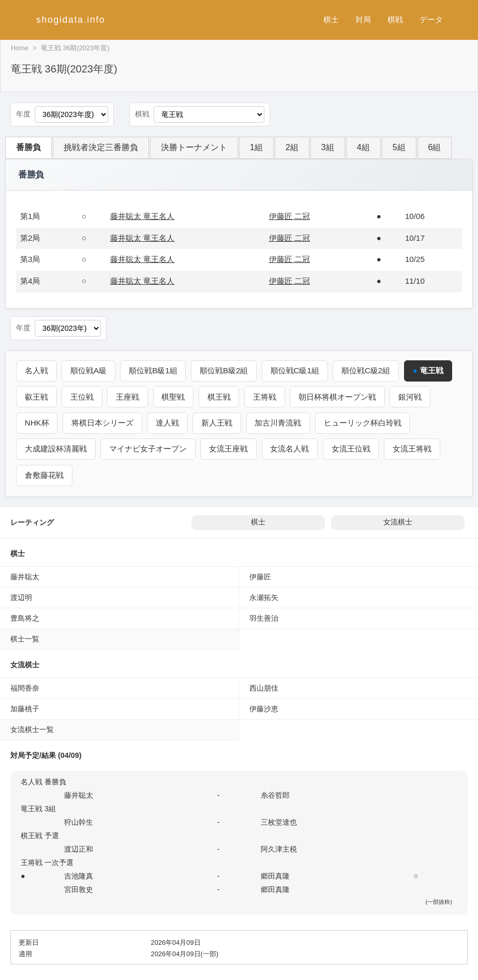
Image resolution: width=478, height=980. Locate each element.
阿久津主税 (279, 849)
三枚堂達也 (279, 822)
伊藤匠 (260, 576)
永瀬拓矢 (264, 597)
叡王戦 (36, 396)
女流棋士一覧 (32, 729)
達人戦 (168, 423)
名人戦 (36, 370)
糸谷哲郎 (275, 795)
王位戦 (83, 396)
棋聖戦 (174, 396)
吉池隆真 (79, 875)
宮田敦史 (79, 889)
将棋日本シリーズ (103, 423)
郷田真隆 (275, 875)
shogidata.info (71, 20)
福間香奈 (25, 688)
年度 (23, 114)
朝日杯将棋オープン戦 (339, 396)
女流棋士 (398, 522)
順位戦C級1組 (296, 370)
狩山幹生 (79, 822)
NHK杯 (37, 423)
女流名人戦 (290, 449)
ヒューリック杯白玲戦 (364, 423)
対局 (363, 19)
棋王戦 (220, 396)
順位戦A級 (89, 370)
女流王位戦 (352, 449)
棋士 (331, 19)
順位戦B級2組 (225, 370)
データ (431, 19)
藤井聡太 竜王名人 (142, 216)
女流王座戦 (229, 449)
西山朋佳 (264, 688)
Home (20, 48)
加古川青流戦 (279, 423)
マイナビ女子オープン (148, 449)
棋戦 (395, 19)
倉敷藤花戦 (44, 475)
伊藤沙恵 (264, 708)
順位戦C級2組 (367, 370)
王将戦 (266, 396)
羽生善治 (264, 618)
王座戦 (128, 396)
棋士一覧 (25, 638)
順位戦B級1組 (154, 370)
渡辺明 (21, 597)
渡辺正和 (79, 849)
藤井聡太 (25, 576)
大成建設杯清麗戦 (56, 449)
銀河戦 (412, 396)
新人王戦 (218, 423)
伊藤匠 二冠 (289, 216)
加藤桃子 (25, 708)
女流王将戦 (413, 449)
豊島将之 (25, 618)
